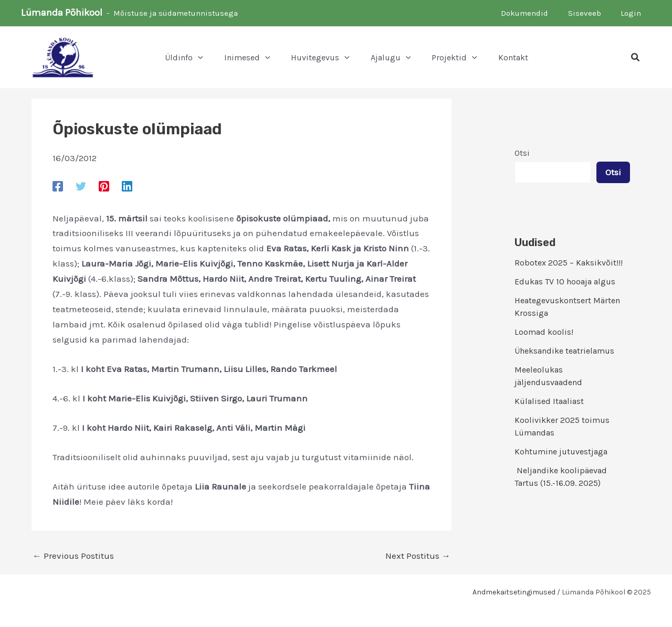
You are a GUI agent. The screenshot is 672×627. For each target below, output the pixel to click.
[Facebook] (58, 186)
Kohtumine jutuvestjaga (561, 451)
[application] (198, 58)
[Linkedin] (127, 186)
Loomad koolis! (544, 332)
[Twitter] (81, 186)
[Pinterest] (104, 186)
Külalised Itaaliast (549, 401)
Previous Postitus (73, 556)
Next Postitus (418, 556)
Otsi (522, 153)
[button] (636, 58)
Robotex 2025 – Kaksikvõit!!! (569, 263)
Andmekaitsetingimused (514, 592)
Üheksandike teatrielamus (564, 351)
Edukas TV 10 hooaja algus (565, 281)
